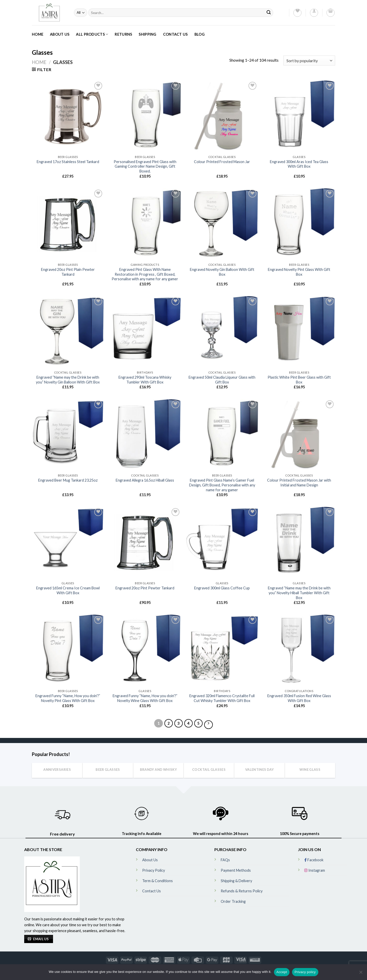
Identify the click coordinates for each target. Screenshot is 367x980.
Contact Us (175, 34)
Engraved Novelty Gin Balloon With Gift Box (222, 272)
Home (38, 34)
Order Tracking (233, 901)
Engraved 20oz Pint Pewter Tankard (145, 588)
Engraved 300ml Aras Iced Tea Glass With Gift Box (299, 164)
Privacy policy (305, 972)
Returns (123, 34)
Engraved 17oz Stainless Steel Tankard (68, 162)
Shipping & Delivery (236, 881)
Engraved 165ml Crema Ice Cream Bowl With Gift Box (68, 590)
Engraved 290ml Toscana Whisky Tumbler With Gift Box (145, 380)
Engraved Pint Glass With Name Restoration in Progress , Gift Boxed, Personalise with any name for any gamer (145, 274)
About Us (60, 34)
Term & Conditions (158, 881)
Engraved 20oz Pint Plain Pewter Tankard (68, 272)
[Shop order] (309, 61)
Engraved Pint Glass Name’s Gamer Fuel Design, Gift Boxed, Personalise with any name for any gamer (222, 485)
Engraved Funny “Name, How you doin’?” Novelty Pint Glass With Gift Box (68, 698)
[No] (361, 974)
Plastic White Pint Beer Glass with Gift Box (299, 380)
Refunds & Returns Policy (242, 891)
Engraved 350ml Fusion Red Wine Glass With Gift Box (299, 698)
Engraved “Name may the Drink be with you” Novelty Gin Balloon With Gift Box (68, 380)
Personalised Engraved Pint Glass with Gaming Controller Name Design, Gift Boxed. (145, 166)
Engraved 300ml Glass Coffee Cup (222, 588)
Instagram (315, 870)
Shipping (147, 34)
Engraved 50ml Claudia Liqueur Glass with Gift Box (222, 380)
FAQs (225, 860)
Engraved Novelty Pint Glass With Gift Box (299, 272)
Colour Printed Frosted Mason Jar (222, 162)
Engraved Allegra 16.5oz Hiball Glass (145, 480)
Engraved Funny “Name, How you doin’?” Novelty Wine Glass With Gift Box (145, 698)
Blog (200, 34)
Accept (282, 972)
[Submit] (269, 13)
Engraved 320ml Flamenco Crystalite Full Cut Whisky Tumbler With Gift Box (222, 698)
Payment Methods (236, 870)
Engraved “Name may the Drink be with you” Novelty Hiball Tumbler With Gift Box (299, 593)
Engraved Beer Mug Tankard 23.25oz (68, 480)
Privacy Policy (154, 870)
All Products (92, 34)
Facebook (314, 860)
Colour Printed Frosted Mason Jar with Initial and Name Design (299, 483)
